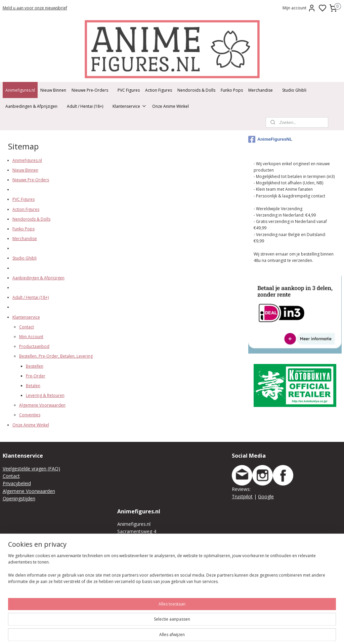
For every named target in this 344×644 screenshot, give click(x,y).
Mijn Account (31, 337)
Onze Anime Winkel (170, 106)
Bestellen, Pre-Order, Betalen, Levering (56, 356)
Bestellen (35, 366)
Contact (27, 327)
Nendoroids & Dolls (196, 90)
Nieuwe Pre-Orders (90, 90)
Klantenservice (130, 106)
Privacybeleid (17, 483)
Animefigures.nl (20, 90)
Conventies (30, 415)
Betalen (33, 386)
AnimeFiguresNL (270, 139)
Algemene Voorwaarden (42, 405)
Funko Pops (232, 90)
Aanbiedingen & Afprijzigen (31, 106)
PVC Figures (129, 90)
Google (266, 496)
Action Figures (159, 90)
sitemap (243, 632)
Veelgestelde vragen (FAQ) (31, 469)
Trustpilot (242, 496)
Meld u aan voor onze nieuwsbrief (35, 8)
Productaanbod (34, 347)
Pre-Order (36, 376)
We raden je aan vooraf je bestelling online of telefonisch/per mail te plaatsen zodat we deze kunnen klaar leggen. (170, 599)
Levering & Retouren (45, 396)
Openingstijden (19, 498)
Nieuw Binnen (53, 90)
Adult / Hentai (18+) (85, 106)
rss (257, 632)
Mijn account (299, 8)
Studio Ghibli (294, 90)
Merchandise (261, 90)
